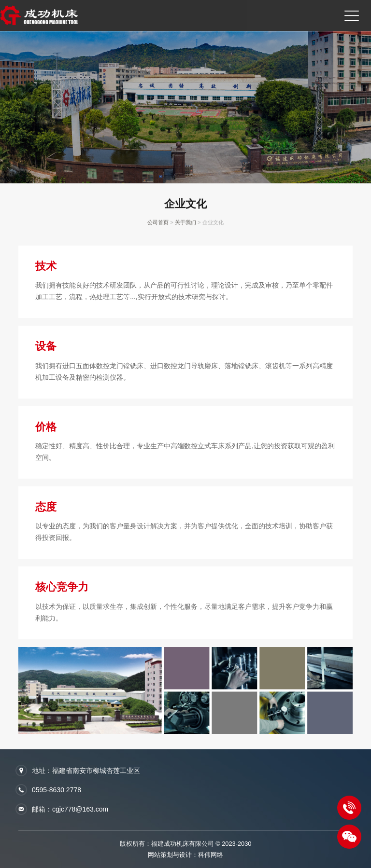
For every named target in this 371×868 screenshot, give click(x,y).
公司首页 (158, 223)
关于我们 (185, 223)
